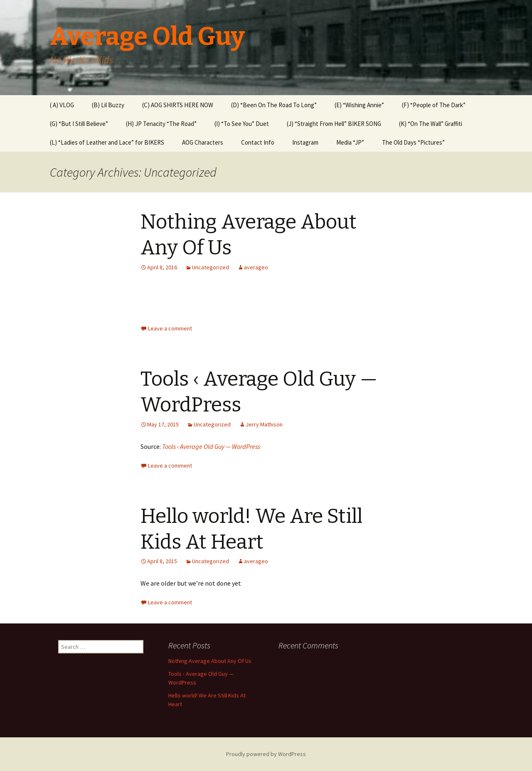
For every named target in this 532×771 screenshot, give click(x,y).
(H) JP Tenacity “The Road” (161, 124)
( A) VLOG (62, 105)
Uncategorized (211, 267)
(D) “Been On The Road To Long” (274, 105)
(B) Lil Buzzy (108, 105)
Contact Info (258, 142)
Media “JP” (350, 142)
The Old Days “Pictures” (413, 142)
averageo (256, 267)
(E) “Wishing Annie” (359, 105)
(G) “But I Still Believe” (79, 124)
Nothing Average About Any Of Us (210, 661)
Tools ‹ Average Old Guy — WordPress (211, 446)
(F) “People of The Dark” (434, 105)
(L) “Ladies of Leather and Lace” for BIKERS (107, 142)
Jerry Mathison (264, 424)
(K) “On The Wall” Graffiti (431, 124)
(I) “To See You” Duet (242, 124)
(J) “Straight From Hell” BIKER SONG (334, 124)
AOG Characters (203, 142)
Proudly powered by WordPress (266, 754)
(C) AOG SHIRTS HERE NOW (178, 105)
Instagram (305, 142)
